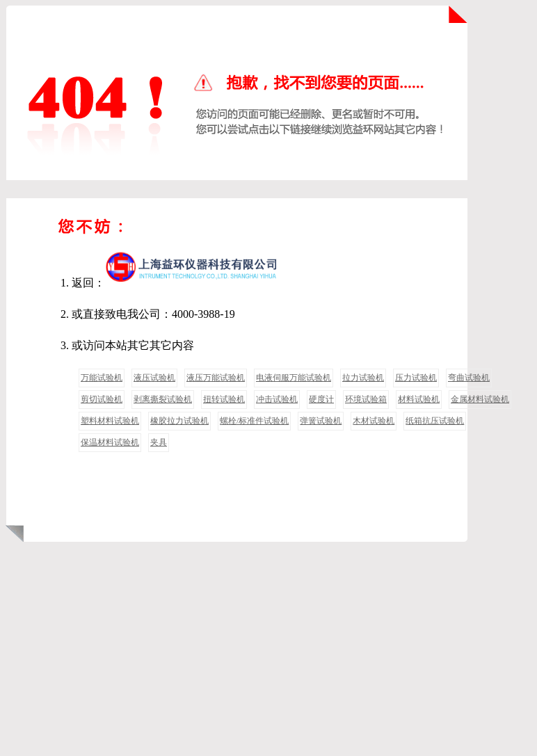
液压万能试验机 (216, 378)
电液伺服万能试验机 (294, 378)
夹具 (159, 442)
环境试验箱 (366, 399)
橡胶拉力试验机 (179, 421)
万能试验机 (102, 378)
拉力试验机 (363, 378)
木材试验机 (374, 421)
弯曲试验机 (469, 378)
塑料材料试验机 (110, 421)
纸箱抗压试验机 (435, 421)
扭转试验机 (224, 399)
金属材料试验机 (480, 399)
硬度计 (321, 399)
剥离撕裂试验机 (163, 399)
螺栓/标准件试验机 (254, 421)
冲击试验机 (277, 399)
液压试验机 (154, 378)
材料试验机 (419, 399)
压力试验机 (416, 378)
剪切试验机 (102, 399)
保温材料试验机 (110, 442)
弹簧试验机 (321, 421)
